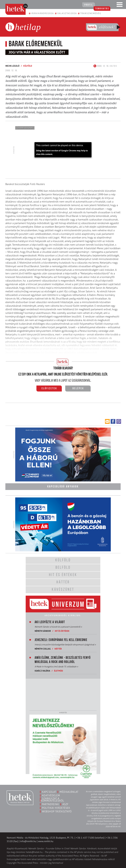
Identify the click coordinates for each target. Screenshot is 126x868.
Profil (87, 5)
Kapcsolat (49, 792)
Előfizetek (49, 389)
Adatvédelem (51, 795)
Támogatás (105, 5)
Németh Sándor (43, 631)
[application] (63, 150)
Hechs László (12, 66)
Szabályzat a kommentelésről (52, 799)
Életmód (59, 670)
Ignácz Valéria (42, 670)
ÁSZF (65, 804)
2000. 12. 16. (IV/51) (105, 66)
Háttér (58, 648)
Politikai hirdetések (56, 808)
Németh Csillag (43, 648)
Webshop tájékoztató (57, 811)
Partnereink (50, 804)
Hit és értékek (62, 631)
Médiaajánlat (69, 792)
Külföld (28, 66)
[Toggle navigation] (120, 5)
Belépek (78, 389)
